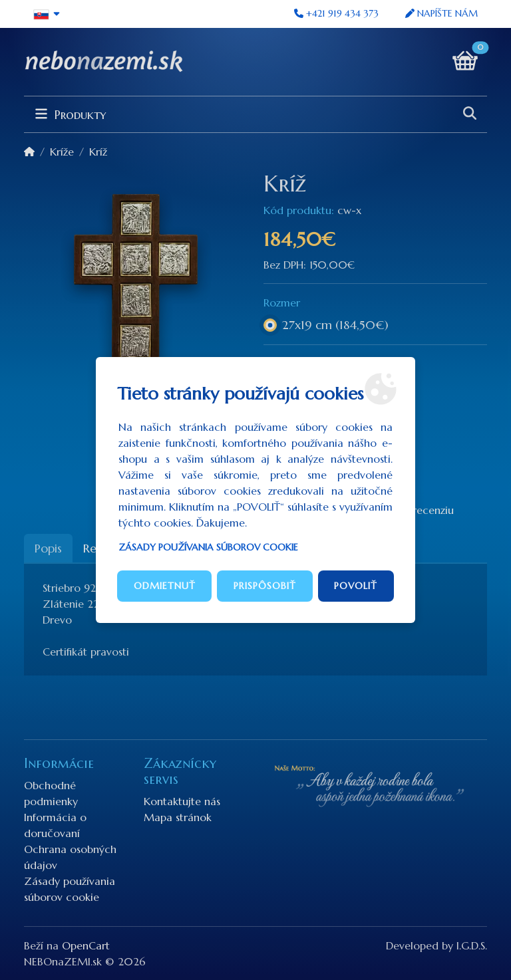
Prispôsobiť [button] (265, 586)
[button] (47, 14)
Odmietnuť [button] (165, 586)
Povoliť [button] (356, 586)
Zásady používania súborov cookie (208, 547)
